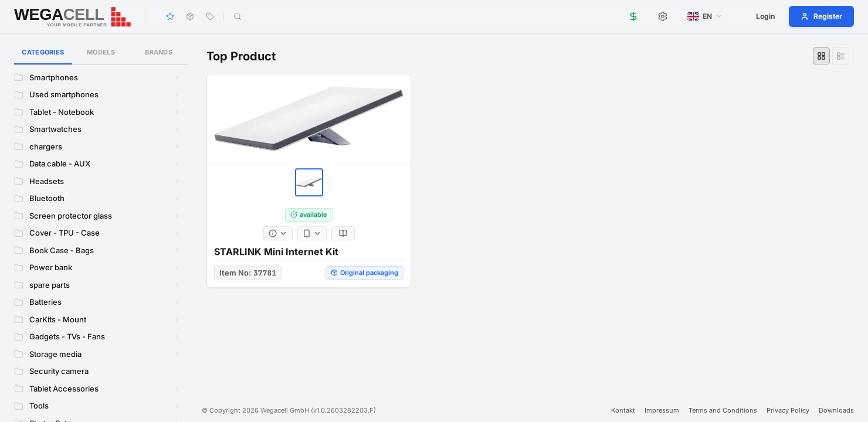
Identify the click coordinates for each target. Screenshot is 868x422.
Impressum (662, 410)
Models (101, 52)
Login (765, 16)
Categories (43, 56)
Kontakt (623, 410)
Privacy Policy (788, 410)
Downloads (836, 410)
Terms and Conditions (723, 410)
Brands (159, 52)
